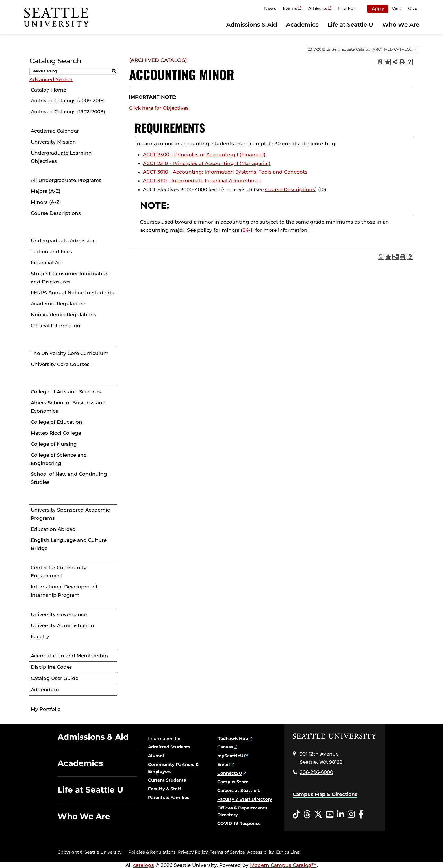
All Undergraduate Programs (66, 180)
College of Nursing (54, 444)
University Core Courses (60, 364)
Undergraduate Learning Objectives (61, 157)
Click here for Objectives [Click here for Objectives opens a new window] (159, 108)
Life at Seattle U (350, 25)
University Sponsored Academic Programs (70, 514)
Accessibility (260, 852)
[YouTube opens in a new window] (330, 815)
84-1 (247, 230)
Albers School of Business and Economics (68, 407)
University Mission (53, 142)
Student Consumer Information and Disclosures (70, 278)
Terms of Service (227, 852)
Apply (378, 9)
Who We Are (401, 25)
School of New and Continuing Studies (69, 478)
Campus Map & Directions (325, 794)
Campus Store (233, 782)
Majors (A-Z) (46, 191)
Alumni (156, 756)
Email (224, 764)
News (270, 8)
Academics (302, 25)
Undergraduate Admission (63, 241)
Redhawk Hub (233, 738)
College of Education (57, 422)
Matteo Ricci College (56, 433)
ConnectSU (230, 773)
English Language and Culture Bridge (69, 544)
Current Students (167, 780)
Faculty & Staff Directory (245, 799)
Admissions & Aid (252, 25)
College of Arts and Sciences (66, 392)
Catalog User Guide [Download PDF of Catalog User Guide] (55, 678)
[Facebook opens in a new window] (361, 815)
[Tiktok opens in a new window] (296, 815)
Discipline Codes (51, 667)
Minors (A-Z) (46, 202)
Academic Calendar (55, 131)
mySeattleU (230, 756)
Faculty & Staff (165, 789)
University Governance (59, 614)
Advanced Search (51, 79)
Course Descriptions (56, 213)
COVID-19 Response (239, 823)
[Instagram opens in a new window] (351, 815)
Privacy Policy (193, 852)
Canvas (225, 747)
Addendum (45, 690)
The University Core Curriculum (70, 353)
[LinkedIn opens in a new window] (340, 815)
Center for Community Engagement (59, 572)
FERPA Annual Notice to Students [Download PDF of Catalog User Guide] (72, 293)
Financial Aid (47, 263)
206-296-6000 (316, 772)
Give (413, 8)
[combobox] (362, 49)
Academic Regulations (59, 304)
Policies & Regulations (152, 852)
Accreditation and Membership (69, 656)
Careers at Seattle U (239, 790)
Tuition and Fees (51, 252)
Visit (397, 8)
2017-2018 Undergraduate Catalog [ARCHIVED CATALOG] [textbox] (361, 49)
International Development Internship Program (64, 591)
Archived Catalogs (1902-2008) (68, 112)
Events (290, 8)
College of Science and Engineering (59, 459)
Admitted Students (169, 747)
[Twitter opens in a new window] (318, 815)
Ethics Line (288, 852)
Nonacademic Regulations (64, 315)
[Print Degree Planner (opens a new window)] (380, 62)
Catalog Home (48, 90)
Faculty (40, 637)
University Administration (62, 625)
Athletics (318, 8)
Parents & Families (169, 797)
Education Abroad (53, 529)
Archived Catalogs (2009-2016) (68, 101)
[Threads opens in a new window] (307, 815)
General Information (56, 326)
